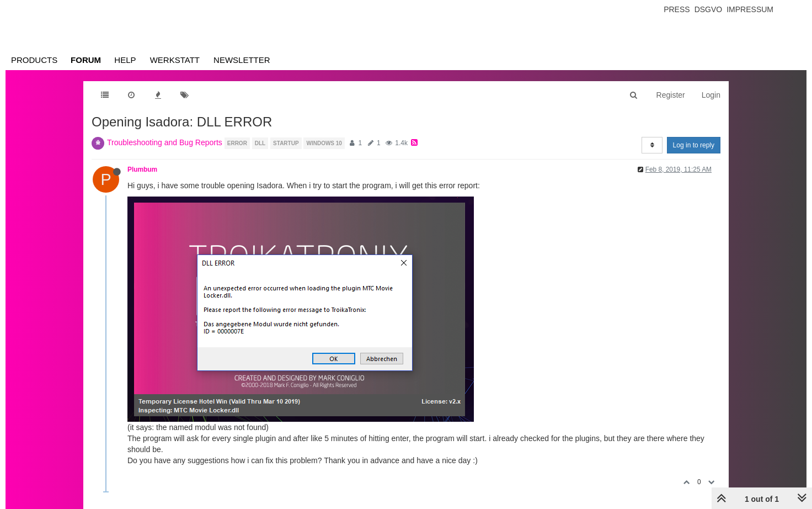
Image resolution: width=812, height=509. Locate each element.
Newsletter (242, 60)
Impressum (750, 9)
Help (125, 60)
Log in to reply (694, 145)
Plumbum (142, 169)
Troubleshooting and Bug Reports (165, 142)
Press (677, 9)
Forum (86, 60)
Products (34, 60)
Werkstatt (175, 60)
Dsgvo (709, 9)
